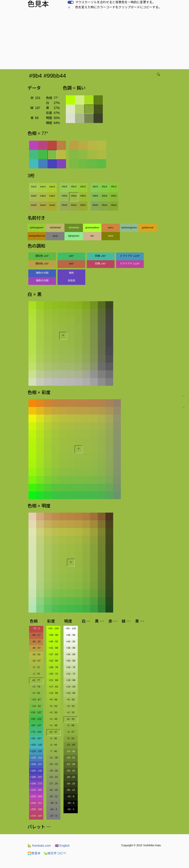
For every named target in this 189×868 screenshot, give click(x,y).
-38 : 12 (71, 790)
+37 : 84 (53, 654)
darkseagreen (129, 227)
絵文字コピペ (55, 853)
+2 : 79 (36, 687)
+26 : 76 (71, 667)
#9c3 (83, 187)
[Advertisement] (95, 40)
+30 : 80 (71, 661)
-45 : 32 (36, 641)
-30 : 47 (36, 648)
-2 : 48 (71, 725)
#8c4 (105, 187)
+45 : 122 (36, 719)
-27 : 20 (53, 784)
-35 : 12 (53, 796)
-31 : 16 (53, 790)
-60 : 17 (36, 635)
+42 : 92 (71, 641)
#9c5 (65, 187)
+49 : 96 (53, 635)
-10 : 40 (71, 745)
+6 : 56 (71, 700)
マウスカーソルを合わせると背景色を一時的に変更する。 (115, 2)
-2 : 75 (36, 674)
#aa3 (52, 205)
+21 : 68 (53, 680)
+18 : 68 (71, 680)
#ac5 (34, 187)
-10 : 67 (36, 661)
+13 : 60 (53, 693)
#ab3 (52, 196)
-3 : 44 (53, 745)
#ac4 (43, 187)
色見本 (34, 853)
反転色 (72, 281)
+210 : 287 (36, 790)
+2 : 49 (53, 719)
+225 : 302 (36, 796)
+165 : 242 (36, 771)
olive (111, 236)
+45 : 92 (53, 641)
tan (92, 236)
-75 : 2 (36, 628)
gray (55, 236)
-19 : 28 (53, 771)
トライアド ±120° (130, 256)
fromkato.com (39, 846)
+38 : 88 (71, 648)
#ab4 (43, 196)
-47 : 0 (53, 816)
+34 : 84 (71, 654)
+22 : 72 (71, 674)
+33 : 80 (53, 661)
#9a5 (64, 205)
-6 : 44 (71, 738)
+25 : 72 (53, 674)
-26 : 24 (71, 771)
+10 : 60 (71, 693)
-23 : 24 (53, 777)
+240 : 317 (36, 803)
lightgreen (74, 236)
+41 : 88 (53, 648)
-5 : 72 (36, 667)
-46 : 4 (71, 803)
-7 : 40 (53, 751)
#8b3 (114, 196)
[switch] (71, 2)
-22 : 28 (71, 764)
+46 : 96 (71, 635)
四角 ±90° (101, 256)
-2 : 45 (53, 738)
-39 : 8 (53, 803)
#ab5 (34, 196)
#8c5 (95, 187)
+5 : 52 (53, 706)
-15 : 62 (36, 654)
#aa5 (34, 205)
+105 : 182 (36, 745)
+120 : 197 (36, 751)
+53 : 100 (53, 628)
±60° (71, 256)
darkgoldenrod (37, 236)
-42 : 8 (71, 796)
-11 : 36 (53, 758)
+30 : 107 (36, 712)
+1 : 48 (53, 725)
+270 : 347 (36, 816)
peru (111, 227)
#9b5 (64, 196)
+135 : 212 (36, 758)
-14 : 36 (71, 751)
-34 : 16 (71, 784)
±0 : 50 (71, 719)
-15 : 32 (53, 764)
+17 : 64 (53, 687)
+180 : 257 (36, 777)
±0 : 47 (53, 732)
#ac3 (52, 187)
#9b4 (74, 196)
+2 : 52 (71, 712)
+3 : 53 (71, 706)
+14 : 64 (71, 687)
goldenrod (148, 227)
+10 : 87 (36, 700)
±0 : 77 (36, 680)
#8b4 (105, 196)
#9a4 (74, 205)
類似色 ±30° (42, 256)
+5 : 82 (36, 693)
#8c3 (114, 187)
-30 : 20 (71, 777)
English (62, 846)
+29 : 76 (53, 667)
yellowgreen (37, 227)
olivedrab (74, 227)
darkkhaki (55, 227)
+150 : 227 (36, 764)
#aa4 (43, 205)
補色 (71, 273)
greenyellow (92, 227)
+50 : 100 (71, 628)
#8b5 (95, 196)
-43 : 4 (53, 809)
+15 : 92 (36, 706)
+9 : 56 (53, 700)
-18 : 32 (71, 758)
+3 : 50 (53, 712)
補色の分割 (42, 273)
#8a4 (105, 205)
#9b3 (83, 196)
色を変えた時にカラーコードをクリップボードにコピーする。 (118, 7)
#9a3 (83, 205)
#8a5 (95, 205)
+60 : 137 (36, 725)
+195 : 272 (36, 784)
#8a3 (114, 205)
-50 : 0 (71, 809)
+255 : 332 (36, 809)
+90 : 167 (36, 738)
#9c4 (74, 187)
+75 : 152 (36, 732)
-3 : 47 (71, 732)
